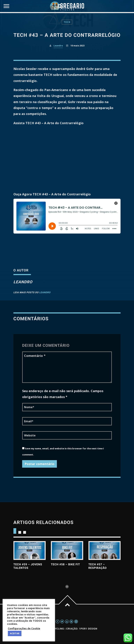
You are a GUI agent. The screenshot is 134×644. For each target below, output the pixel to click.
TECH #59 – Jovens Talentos (28, 566)
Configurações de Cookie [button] (24, 628)
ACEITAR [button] (15, 633)
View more (30, 551)
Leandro (45, 293)
